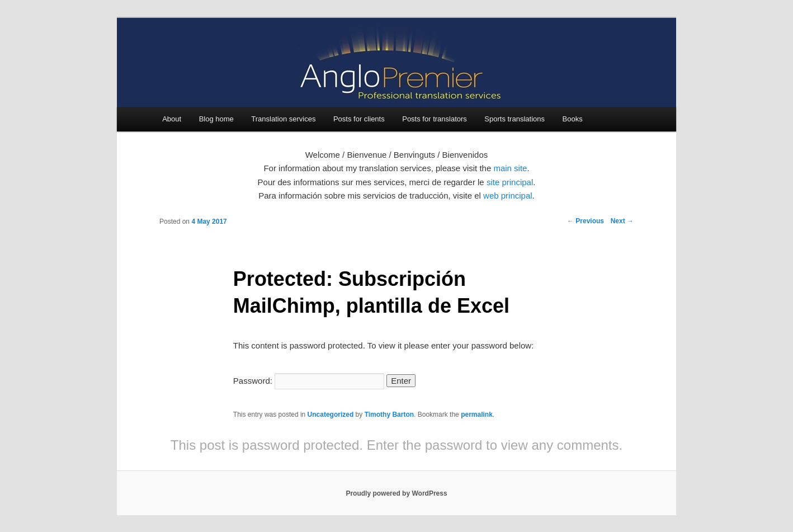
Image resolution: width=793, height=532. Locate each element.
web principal (508, 196)
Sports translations (514, 119)
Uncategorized (331, 415)
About (172, 119)
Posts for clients (359, 119)
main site (510, 168)
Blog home (216, 119)
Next (622, 221)
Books (573, 119)
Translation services (283, 119)
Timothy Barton (389, 415)
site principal (510, 182)
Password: (309, 381)
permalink (477, 415)
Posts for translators (435, 119)
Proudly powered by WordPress (396, 493)
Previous (586, 221)
